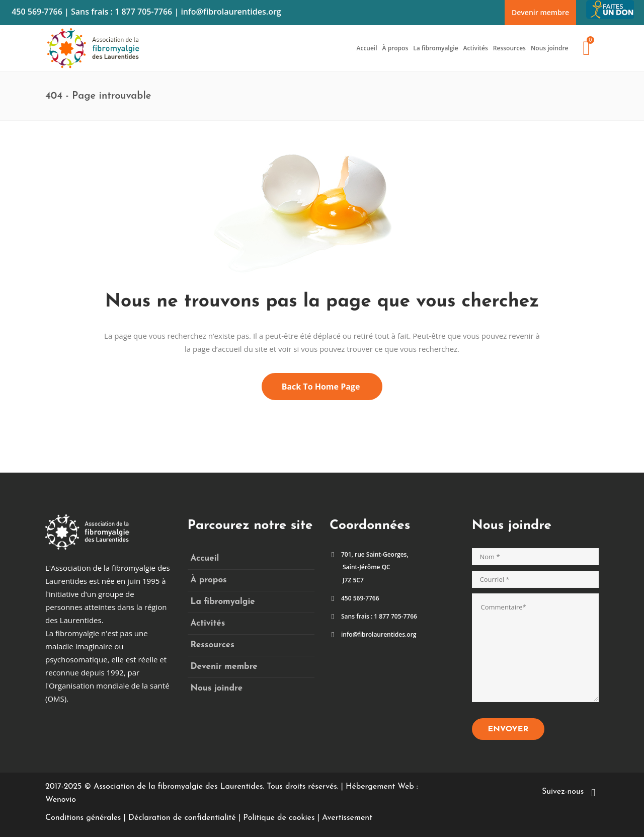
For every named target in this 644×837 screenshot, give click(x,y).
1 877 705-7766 (143, 12)
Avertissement (347, 818)
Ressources (213, 645)
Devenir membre (540, 12)
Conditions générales (83, 818)
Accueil (205, 558)
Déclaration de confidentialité (182, 818)
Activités (208, 623)
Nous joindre (217, 688)
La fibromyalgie (223, 602)
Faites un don (611, 6)
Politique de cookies (279, 818)
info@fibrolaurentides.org (231, 12)
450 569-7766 (37, 12)
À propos (209, 580)
